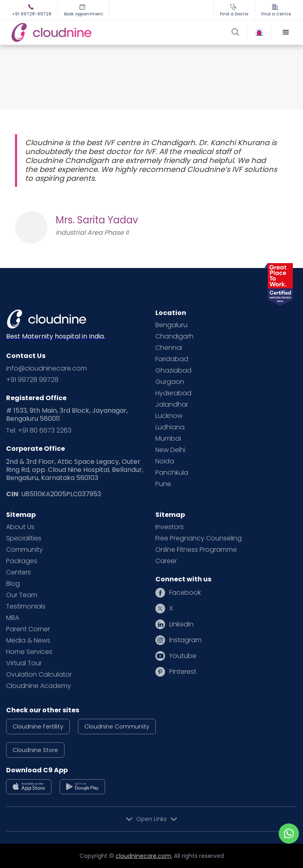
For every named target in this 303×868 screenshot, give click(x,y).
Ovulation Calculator (39, 675)
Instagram (185, 640)
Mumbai (168, 439)
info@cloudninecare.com (46, 369)
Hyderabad (173, 393)
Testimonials (26, 607)
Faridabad (172, 359)
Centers (18, 572)
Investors (170, 527)
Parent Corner (28, 629)
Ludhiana (170, 427)
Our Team (22, 595)
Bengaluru (171, 325)
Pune (163, 484)
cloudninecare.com (143, 856)
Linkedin (181, 624)
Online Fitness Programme (196, 550)
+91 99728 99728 (32, 380)
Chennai (169, 348)
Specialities (24, 538)
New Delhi (170, 450)
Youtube (183, 656)
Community (25, 550)
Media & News (28, 641)
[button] (286, 32)
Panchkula (172, 473)
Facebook (185, 593)
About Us (20, 527)
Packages (22, 561)
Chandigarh (174, 336)
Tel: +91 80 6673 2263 (39, 431)
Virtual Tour (24, 663)
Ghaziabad (173, 371)
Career (166, 561)
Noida (165, 461)
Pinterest (183, 672)
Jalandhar (172, 405)
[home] (80, 33)
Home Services (29, 652)
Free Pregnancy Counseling (199, 538)
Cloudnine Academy (39, 686)
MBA (13, 618)
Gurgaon (170, 382)
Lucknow (169, 416)
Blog (13, 584)
